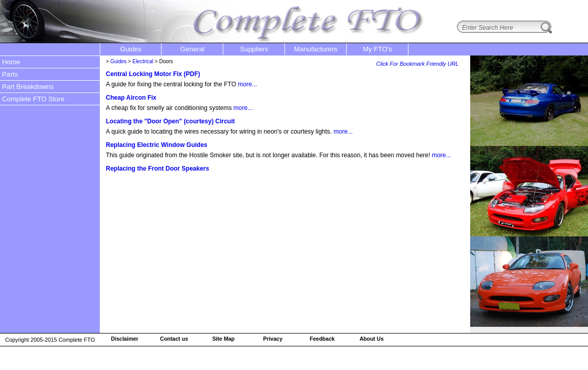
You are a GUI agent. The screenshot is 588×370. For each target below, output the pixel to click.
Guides (118, 61)
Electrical (143, 61)
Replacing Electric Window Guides (157, 145)
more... (247, 84)
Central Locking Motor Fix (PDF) (153, 74)
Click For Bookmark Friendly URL (417, 64)
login (573, 7)
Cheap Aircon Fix (131, 98)
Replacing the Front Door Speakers (158, 169)
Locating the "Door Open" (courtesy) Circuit (171, 121)
